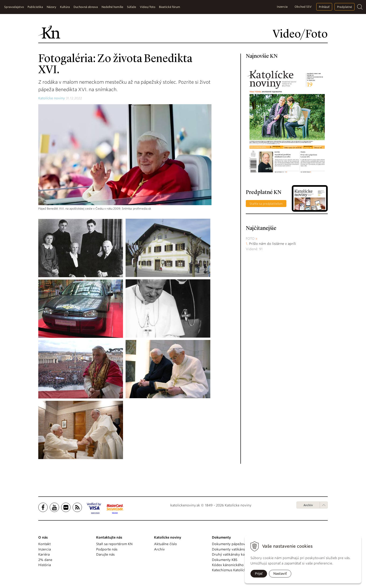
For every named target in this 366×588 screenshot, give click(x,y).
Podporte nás (107, 549)
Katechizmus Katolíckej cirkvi (235, 570)
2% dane (45, 560)
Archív (308, 505)
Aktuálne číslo (165, 544)
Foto (250, 239)
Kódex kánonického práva (233, 565)
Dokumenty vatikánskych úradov (238, 549)
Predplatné (345, 7)
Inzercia (282, 7)
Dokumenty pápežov (229, 544)
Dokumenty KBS (225, 560)
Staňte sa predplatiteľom (266, 204)
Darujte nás (105, 554)
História (45, 565)
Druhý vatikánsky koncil (231, 554)
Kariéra (44, 554)
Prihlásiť (324, 7)
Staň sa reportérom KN (114, 544)
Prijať (259, 574)
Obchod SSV (303, 7)
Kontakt (44, 544)
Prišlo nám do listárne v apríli (273, 244)
